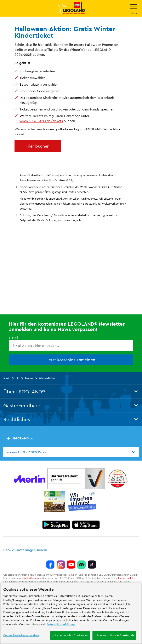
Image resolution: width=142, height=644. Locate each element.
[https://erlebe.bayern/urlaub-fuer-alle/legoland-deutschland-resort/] (76, 479)
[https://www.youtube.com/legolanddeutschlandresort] (71, 565)
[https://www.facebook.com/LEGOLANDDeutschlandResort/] (50, 565)
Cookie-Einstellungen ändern (25, 550)
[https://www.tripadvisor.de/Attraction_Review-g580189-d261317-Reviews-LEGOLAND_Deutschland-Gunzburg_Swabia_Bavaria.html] (81, 565)
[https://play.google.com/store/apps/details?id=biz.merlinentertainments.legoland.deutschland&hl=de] (56, 525)
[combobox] (71, 452)
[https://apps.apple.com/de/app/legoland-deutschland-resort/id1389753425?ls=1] (86, 525)
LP (17, 378)
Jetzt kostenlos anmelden (71, 360)
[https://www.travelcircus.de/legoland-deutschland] (118, 479)
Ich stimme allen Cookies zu (70, 635)
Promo (29, 378)
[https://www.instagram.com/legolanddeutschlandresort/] (61, 565)
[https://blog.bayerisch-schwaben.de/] (55, 501)
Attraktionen (32, 578)
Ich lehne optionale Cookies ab (114, 635)
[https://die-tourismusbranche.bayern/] (82, 501)
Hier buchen (38, 146)
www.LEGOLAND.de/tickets (41, 121)
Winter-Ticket (47, 378)
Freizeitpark (125, 578)
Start (6, 378)
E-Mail (13, 338)
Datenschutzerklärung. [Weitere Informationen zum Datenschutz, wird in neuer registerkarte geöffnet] (61, 624)
